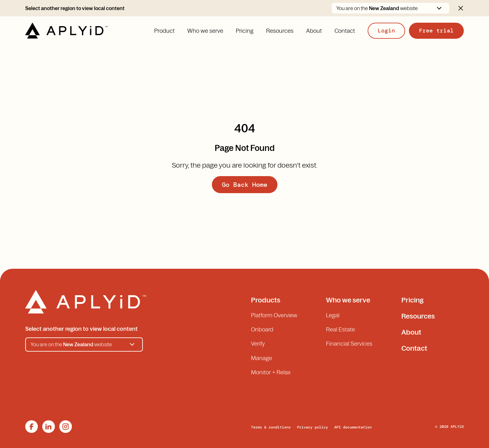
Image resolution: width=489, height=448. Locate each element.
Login (386, 31)
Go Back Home (245, 185)
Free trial (436, 31)
